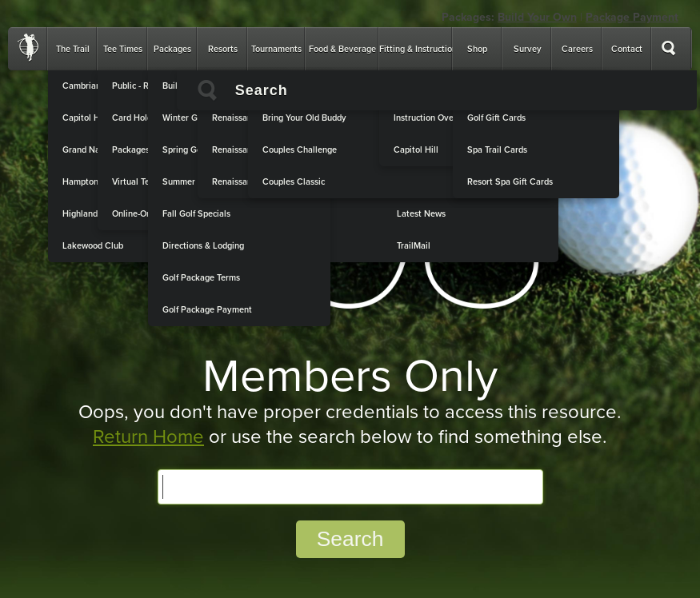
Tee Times (123, 49)
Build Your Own (537, 17)
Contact (627, 49)
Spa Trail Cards (497, 150)
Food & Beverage (342, 49)
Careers (577, 49)
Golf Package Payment (207, 310)
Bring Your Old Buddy (304, 118)
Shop (477, 49)
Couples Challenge (300, 150)
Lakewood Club (93, 246)
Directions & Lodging (203, 246)
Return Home (148, 437)
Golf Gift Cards (496, 118)
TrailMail (414, 246)
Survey (528, 49)
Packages (172, 49)
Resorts (223, 49)
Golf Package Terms (201, 278)
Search (350, 539)
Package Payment (632, 17)
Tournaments (276, 49)
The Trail (73, 49)
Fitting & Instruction (418, 49)
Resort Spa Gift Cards (510, 182)
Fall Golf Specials (196, 214)
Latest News (421, 214)
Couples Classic (294, 182)
